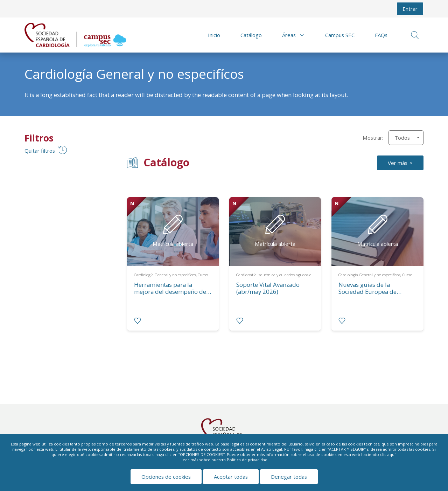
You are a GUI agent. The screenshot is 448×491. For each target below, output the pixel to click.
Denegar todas (289, 477)
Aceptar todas (231, 477)
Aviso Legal (272, 449)
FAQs (381, 35)
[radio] (138, 321)
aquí (391, 454)
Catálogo (251, 35)
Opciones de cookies (166, 477)
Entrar (410, 9)
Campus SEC (340, 35)
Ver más (398, 163)
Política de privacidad (247, 460)
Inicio (214, 35)
